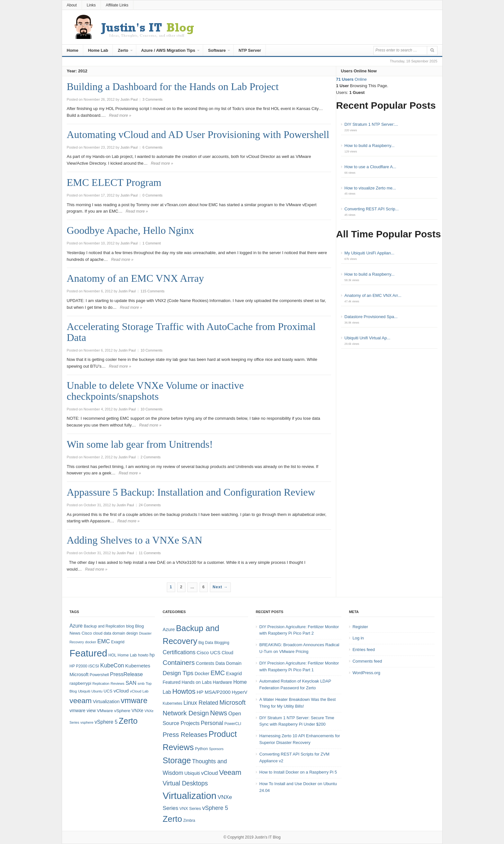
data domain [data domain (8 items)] (114, 633)
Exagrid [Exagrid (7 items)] (234, 674)
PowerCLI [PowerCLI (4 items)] (233, 724)
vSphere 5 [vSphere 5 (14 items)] (106, 722)
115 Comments (153, 291)
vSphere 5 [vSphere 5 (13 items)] (215, 808)
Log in (358, 638)
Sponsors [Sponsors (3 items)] (216, 749)
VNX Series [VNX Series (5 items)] (190, 808)
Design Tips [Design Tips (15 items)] (178, 673)
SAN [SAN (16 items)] (131, 683)
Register (360, 627)
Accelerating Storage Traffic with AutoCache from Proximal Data (191, 332)
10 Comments (151, 350)
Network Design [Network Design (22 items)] (186, 713)
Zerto (123, 50)
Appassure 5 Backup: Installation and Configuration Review (191, 492)
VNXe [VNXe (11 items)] (137, 711)
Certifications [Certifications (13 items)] (179, 652)
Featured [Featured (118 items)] (88, 653)
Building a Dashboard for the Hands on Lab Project (173, 87)
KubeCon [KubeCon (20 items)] (112, 665)
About (72, 5)
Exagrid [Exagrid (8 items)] (118, 642)
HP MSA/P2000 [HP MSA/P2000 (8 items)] (214, 692)
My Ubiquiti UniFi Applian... (369, 253)
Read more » (120, 115)
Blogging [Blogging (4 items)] (222, 643)
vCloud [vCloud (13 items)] (121, 691)
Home (73, 50)
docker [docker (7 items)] (91, 642)
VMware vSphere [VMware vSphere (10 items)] (114, 711)
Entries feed (364, 650)
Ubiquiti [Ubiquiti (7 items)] (84, 691)
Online (351, 79)
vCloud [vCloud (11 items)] (209, 773)
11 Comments (150, 553)
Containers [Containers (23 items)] (179, 662)
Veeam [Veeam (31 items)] (230, 772)
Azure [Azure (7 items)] (169, 629)
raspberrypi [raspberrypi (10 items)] (80, 683)
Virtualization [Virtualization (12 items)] (106, 702)
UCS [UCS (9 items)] (108, 691)
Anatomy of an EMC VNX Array (135, 278)
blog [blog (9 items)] (130, 626)
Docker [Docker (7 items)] (202, 674)
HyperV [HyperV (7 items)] (239, 692)
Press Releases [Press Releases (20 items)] (185, 735)
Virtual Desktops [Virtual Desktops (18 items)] (185, 783)
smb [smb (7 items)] (141, 683)
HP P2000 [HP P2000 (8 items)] (78, 666)
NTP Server (250, 50)
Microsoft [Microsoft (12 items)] (79, 674)
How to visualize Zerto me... (370, 188)
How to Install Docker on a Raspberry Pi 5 (298, 772)
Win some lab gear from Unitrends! (140, 444)
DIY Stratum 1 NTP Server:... (371, 124)
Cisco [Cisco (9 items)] (87, 633)
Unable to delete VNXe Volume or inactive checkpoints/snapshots (155, 391)
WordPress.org (366, 673)
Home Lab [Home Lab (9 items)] (127, 655)
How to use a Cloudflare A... (370, 167)
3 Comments (152, 99)
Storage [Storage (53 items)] (177, 760)
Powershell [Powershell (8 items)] (99, 675)
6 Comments (152, 147)
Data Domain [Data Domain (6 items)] (228, 663)
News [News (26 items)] (218, 713)
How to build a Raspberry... (370, 146)
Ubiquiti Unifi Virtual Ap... (368, 338)
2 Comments (150, 457)
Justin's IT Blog (268, 837)
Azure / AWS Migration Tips (168, 50)
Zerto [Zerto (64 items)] (128, 721)
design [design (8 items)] (132, 633)
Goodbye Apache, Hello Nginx (130, 230)
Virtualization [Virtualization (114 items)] (189, 796)
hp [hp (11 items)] (152, 655)
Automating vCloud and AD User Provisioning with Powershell (198, 134)
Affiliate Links (117, 5)
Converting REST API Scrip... (372, 209)
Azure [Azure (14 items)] (76, 626)
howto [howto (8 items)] (143, 655)
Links (91, 5)
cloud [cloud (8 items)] (98, 633)
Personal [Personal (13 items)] (212, 723)
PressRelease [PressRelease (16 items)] (126, 674)
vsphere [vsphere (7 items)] (87, 722)
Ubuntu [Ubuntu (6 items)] (97, 691)
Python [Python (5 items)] (201, 749)
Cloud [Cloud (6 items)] (227, 653)
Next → (220, 587)
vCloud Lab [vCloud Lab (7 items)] (139, 691)
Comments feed (367, 661)
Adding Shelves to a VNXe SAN (135, 540)
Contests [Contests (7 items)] (205, 663)
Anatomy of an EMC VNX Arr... (373, 295)
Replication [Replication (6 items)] (101, 683)
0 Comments (152, 195)
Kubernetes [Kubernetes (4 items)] (172, 703)
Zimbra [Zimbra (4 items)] (189, 821)
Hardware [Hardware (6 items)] (222, 682)
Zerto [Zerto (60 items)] (172, 819)
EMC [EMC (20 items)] (104, 641)
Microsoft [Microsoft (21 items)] (232, 702)
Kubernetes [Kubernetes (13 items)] (138, 666)
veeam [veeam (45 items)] (81, 701)
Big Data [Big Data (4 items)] (206, 643)
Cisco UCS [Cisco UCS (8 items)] (209, 652)
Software (217, 50)
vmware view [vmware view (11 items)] (83, 711)
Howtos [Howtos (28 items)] (184, 691)
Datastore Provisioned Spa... (371, 317)
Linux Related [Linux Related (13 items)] (201, 703)
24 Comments (150, 505)
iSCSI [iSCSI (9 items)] (94, 666)
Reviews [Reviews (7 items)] (117, 683)
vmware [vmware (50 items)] (134, 701)
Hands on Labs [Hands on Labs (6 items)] (197, 682)
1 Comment (152, 243)
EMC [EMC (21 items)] (218, 673)
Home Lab (98, 50)
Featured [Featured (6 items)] (171, 682)
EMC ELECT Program (114, 182)
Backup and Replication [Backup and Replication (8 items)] (104, 626)
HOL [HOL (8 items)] (112, 655)
